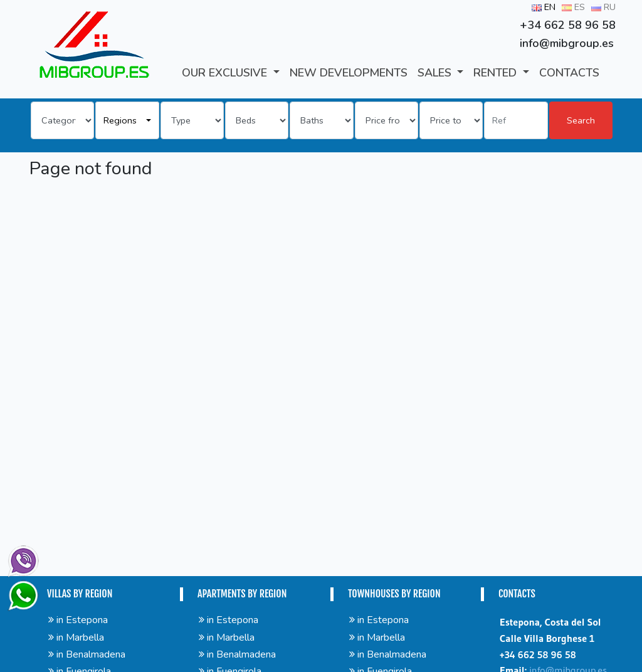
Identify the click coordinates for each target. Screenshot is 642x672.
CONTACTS (569, 73)
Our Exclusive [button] (226, 73)
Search (581, 120)
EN (544, 7)
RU (603, 7)
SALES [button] (436, 73)
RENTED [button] (497, 73)
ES (573, 7)
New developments (349, 73)
